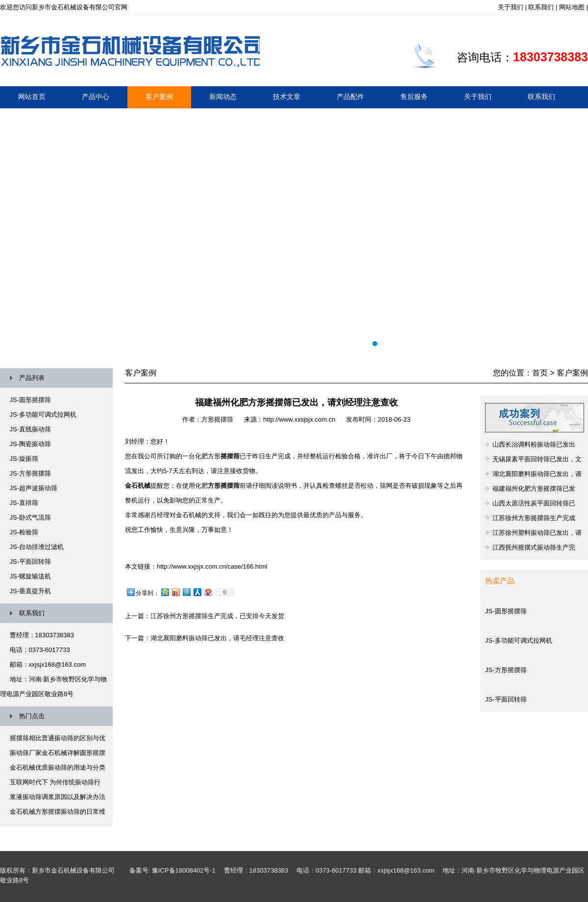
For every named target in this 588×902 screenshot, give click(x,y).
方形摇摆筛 (217, 419)
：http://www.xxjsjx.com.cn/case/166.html (209, 566)
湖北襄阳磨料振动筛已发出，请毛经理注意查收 (217, 638)
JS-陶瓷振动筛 (31, 444)
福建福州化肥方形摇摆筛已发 (534, 489)
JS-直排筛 (24, 503)
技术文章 (287, 97)
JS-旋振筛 (24, 459)
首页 (540, 373)
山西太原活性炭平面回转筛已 (534, 503)
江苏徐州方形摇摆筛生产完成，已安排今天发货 (217, 616)
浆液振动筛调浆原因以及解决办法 (58, 797)
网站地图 (572, 7)
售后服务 (414, 97)
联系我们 (541, 7)
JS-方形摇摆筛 (31, 473)
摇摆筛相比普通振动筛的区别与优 (58, 738)
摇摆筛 (294, 231)
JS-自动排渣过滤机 (37, 547)
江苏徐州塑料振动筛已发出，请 (537, 533)
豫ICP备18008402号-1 (184, 870)
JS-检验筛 (24, 532)
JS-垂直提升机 (31, 591)
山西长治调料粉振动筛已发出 (534, 444)
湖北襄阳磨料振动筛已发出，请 (537, 474)
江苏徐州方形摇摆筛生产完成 (534, 518)
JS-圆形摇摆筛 (31, 400)
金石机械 (138, 486)
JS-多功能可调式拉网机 (43, 414)
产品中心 (96, 97)
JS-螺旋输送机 (31, 576)
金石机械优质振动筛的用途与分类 (58, 767)
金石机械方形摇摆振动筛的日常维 (58, 812)
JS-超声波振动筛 (34, 488)
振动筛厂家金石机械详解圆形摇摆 (58, 753)
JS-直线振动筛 (31, 429)
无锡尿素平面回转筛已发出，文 (537, 459)
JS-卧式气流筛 (31, 517)
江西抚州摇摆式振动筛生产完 (534, 547)
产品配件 (350, 97)
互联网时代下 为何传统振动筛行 (55, 782)
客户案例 (159, 97)
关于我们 (511, 7)
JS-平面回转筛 (31, 562)
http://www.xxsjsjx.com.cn (299, 419)
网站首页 (32, 97)
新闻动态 (223, 97)
